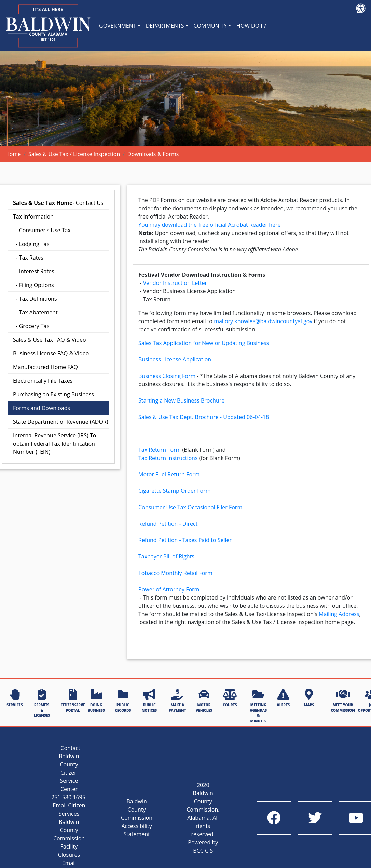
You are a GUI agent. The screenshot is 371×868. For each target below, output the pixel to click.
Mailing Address (339, 614)
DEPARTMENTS (165, 26)
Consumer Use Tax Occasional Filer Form (190, 507)
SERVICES (15, 698)
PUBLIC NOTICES (149, 701)
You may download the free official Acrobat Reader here (209, 225)
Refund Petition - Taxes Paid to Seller (185, 540)
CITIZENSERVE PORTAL (73, 701)
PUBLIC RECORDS (123, 701)
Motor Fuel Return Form (169, 474)
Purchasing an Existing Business (53, 394)
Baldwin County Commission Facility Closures (69, 838)
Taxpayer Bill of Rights (166, 556)
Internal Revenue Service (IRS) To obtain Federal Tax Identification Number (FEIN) (54, 444)
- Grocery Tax (31, 326)
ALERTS (283, 698)
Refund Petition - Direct (168, 524)
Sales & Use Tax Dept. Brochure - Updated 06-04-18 (204, 417)
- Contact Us (58, 203)
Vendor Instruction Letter (175, 283)
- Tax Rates (28, 258)
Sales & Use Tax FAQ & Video (50, 340)
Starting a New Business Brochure (181, 400)
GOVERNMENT (118, 26)
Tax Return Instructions (168, 458)
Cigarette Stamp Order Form (175, 491)
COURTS (230, 698)
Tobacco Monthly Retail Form (175, 573)
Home (13, 154)
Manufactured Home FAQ (45, 367)
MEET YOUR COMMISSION (343, 701)
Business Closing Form (167, 376)
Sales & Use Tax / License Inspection (74, 154)
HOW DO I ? (251, 26)
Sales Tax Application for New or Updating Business (204, 343)
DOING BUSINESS (96, 701)
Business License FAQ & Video (51, 353)
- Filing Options (33, 285)
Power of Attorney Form (169, 589)
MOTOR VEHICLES (204, 701)
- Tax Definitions (35, 299)
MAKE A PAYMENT (177, 701)
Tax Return (157, 299)
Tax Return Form (160, 450)
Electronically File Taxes (43, 381)
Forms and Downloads (42, 408)
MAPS (309, 698)
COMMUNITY (210, 26)
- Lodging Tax (31, 244)
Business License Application (175, 359)
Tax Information (33, 216)
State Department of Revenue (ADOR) (60, 422)
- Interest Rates (34, 271)
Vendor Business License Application (189, 291)
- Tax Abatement (35, 312)
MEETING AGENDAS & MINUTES (258, 706)
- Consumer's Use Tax (42, 230)
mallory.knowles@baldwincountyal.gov (263, 321)
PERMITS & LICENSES (42, 703)
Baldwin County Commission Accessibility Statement (137, 818)
